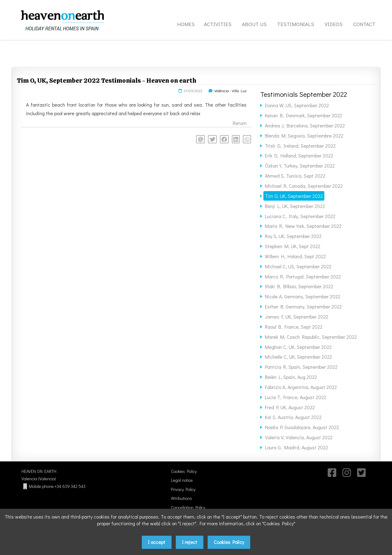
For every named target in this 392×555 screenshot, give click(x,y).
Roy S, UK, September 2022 (293, 236)
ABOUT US (254, 24)
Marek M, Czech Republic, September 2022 (311, 337)
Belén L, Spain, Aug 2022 (291, 377)
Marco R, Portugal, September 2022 (303, 276)
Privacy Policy (183, 489)
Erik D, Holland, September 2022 (299, 155)
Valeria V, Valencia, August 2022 (299, 437)
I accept (157, 542)
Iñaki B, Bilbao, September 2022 (299, 286)
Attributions (181, 498)
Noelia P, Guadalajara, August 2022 (302, 427)
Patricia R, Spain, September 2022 (301, 367)
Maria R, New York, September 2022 (303, 226)
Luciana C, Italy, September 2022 (300, 216)
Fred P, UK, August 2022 (290, 407)
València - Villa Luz (230, 91)
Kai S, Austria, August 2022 (293, 417)
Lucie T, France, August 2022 (296, 397)
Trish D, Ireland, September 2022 (300, 146)
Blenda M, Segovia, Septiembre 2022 (304, 136)
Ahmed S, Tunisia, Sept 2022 (295, 176)
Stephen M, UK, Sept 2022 (293, 246)
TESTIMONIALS (296, 24)
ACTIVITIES (218, 24)
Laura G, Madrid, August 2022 (296, 447)
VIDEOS (334, 24)
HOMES (186, 24)
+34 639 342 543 (70, 486)
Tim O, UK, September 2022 (294, 196)
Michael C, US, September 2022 (298, 266)
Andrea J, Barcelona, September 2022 (305, 125)
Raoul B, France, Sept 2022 (294, 327)
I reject (190, 542)
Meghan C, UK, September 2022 (298, 347)
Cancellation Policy (188, 507)
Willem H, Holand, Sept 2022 (295, 256)
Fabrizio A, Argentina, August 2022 (301, 387)
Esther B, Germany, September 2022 (303, 306)
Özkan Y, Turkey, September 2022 (300, 166)
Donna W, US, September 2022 (297, 105)
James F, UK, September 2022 (297, 317)
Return (240, 123)
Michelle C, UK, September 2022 (298, 357)
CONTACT (364, 24)
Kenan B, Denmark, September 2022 (303, 115)
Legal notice (182, 480)
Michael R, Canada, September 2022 (304, 186)
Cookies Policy (184, 471)
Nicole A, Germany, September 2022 (303, 296)
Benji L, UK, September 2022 (295, 206)
